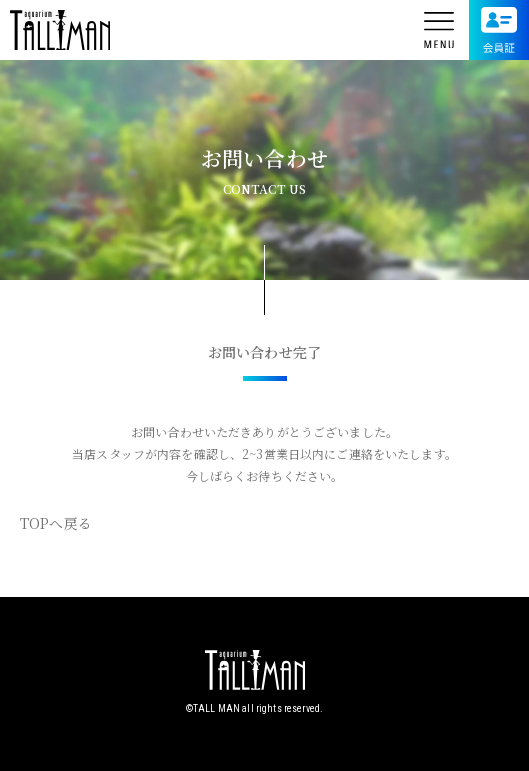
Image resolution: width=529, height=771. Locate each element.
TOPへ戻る (56, 523)
